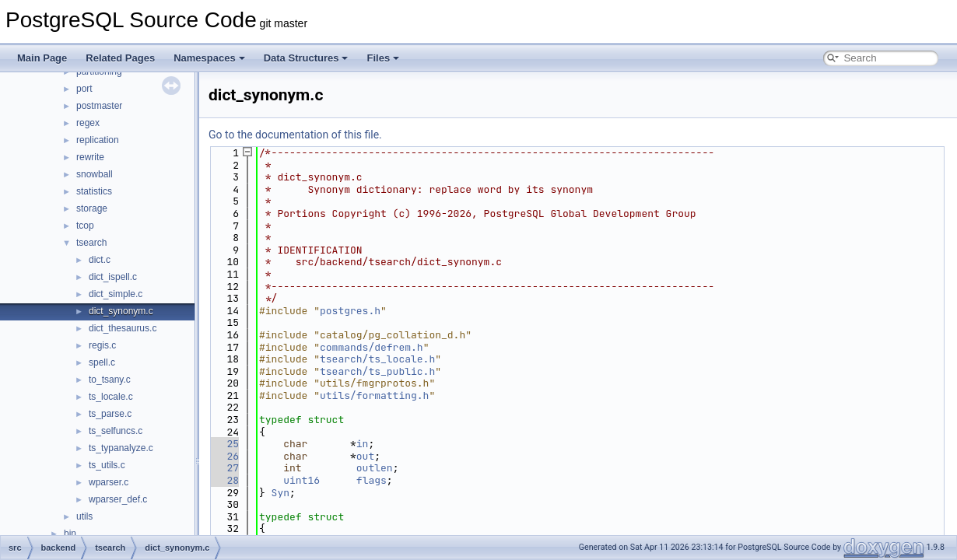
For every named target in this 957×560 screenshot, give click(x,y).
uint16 (301, 480)
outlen (375, 468)
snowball (95, 174)
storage (92, 208)
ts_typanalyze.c (121, 448)
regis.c (102, 345)
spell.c (102, 362)
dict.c (100, 260)
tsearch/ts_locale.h (377, 359)
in (363, 444)
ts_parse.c (110, 414)
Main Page (42, 58)
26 (224, 456)
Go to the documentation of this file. (295, 135)
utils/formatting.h (374, 395)
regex (88, 123)
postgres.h (350, 311)
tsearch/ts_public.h (377, 371)
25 (224, 444)
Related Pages (120, 58)
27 (224, 468)
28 (224, 480)
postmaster (99, 106)
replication (98, 140)
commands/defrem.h (372, 347)
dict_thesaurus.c (123, 328)
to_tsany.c (110, 380)
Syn (280, 493)
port (84, 89)
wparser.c (109, 482)
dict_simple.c (116, 294)
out (365, 456)
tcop (85, 226)
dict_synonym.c (121, 311)
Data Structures (306, 58)
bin (70, 534)
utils (84, 516)
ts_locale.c (111, 397)
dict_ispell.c (113, 277)
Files (383, 58)
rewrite (90, 157)
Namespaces (209, 58)
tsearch (91, 243)
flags (372, 480)
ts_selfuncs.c (116, 431)
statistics (94, 191)
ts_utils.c (107, 465)
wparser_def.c (118, 499)
